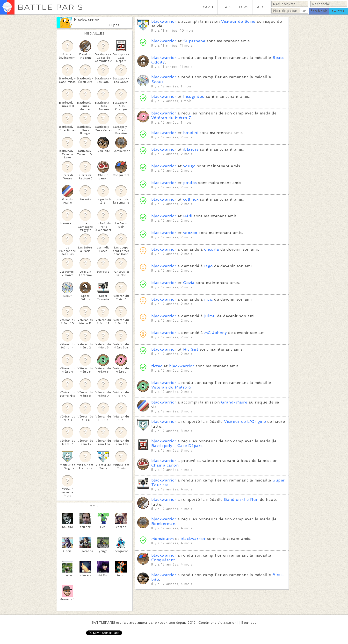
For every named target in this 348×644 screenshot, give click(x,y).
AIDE (261, 7)
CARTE (209, 7)
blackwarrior (87, 20)
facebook (319, 11)
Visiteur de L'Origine (245, 421)
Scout (157, 82)
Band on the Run (241, 499)
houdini (191, 133)
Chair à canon (165, 465)
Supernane (194, 41)
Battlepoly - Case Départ (177, 446)
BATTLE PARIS (50, 7)
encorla (212, 249)
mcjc (209, 299)
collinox (191, 199)
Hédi (188, 216)
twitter (338, 11)
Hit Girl (191, 349)
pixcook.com (165, 623)
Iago (209, 266)
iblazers (191, 149)
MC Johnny (215, 333)
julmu (210, 316)
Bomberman (163, 524)
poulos (190, 183)
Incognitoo (194, 96)
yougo (189, 166)
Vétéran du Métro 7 (171, 118)
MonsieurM (163, 539)
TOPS (244, 7)
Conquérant (163, 560)
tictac (157, 366)
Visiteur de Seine (238, 21)
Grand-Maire (234, 402)
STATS (226, 7)
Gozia (189, 283)
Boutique (249, 623)
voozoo (190, 233)
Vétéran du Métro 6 (171, 387)
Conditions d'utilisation (217, 623)
